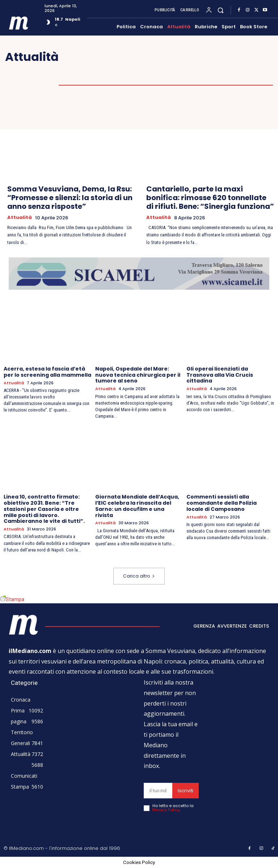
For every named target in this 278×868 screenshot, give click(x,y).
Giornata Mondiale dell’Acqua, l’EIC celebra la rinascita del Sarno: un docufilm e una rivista (137, 506)
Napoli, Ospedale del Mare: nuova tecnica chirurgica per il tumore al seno (138, 375)
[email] (158, 791)
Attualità (20, 218)
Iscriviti (186, 791)
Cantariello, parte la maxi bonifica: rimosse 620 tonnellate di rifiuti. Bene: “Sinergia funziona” (210, 198)
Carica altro (139, 576)
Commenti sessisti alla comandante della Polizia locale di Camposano (222, 503)
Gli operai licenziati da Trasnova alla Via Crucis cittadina (220, 375)
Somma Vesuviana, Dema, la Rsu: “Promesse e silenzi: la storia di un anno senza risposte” (70, 198)
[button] (221, 10)
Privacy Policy (166, 810)
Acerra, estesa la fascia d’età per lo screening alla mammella (47, 372)
